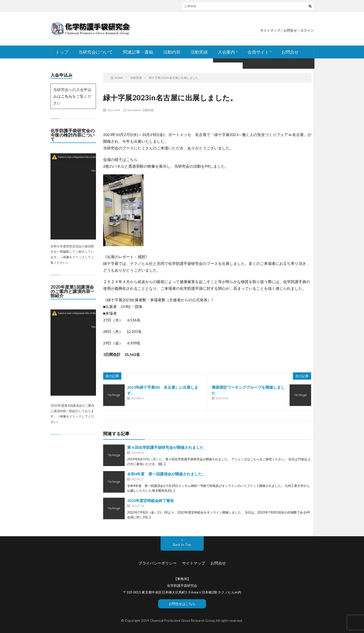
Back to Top (182, 545)
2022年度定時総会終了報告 (151, 500)
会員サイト (258, 52)
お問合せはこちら (182, 604)
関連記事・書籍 (138, 52)
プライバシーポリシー (157, 563)
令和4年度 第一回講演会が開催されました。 (166, 474)
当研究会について (96, 52)
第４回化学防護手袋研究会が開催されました (165, 447)
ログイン (307, 30)
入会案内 (226, 52)
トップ (62, 52)
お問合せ (290, 52)
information (134, 110)
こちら (67, 96)
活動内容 (172, 52)
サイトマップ (270, 30)
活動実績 (199, 52)
